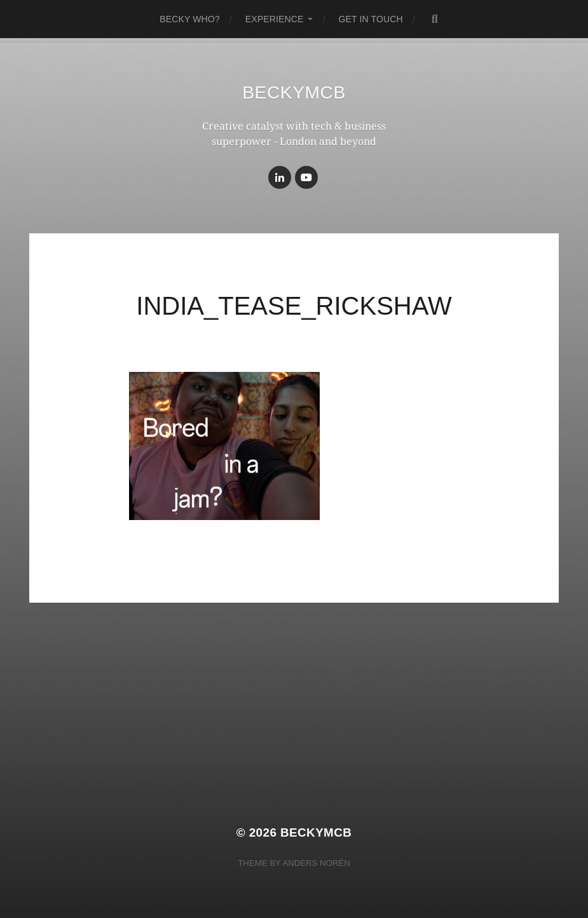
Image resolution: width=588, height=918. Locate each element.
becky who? (190, 19)
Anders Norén (316, 863)
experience (275, 19)
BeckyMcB (294, 92)
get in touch (370, 19)
